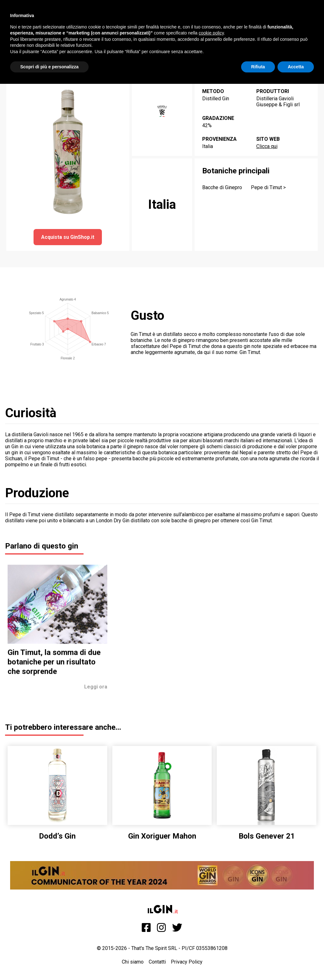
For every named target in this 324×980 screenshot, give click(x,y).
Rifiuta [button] (258, 67)
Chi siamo (133, 962)
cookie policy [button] (211, 33)
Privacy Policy (187, 962)
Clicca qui (267, 146)
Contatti (157, 962)
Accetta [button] (296, 67)
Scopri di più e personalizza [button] (49, 67)
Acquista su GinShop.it (68, 237)
